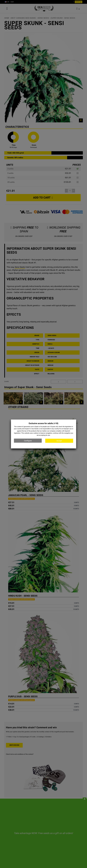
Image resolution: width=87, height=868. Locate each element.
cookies (36, 433)
